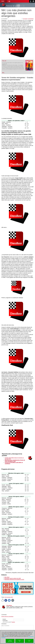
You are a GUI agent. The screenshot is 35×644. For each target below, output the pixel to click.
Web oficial (7, 577)
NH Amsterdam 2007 (9, 597)
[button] (9, 1)
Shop (3, 1)
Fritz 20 (4, 61)
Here (6, 635)
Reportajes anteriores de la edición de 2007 (14, 579)
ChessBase (9, 605)
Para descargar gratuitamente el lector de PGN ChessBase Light (15, 461)
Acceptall (29, 641)
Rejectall (20, 641)
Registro (13, 622)
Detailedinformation (10, 641)
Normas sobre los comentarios (7, 616)
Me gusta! (25, 19)
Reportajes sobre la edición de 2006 (13, 578)
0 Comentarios (31, 19)
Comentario (4, 624)
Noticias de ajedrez (13, 6)
